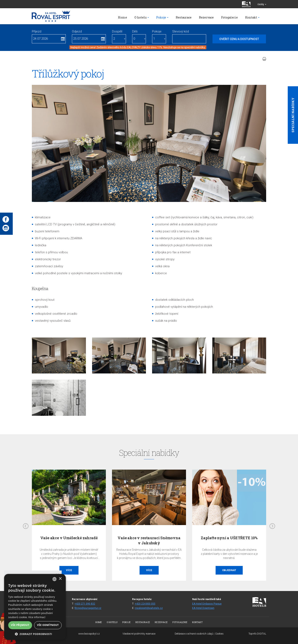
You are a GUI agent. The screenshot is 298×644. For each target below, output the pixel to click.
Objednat (229, 570)
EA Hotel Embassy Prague (207, 604)
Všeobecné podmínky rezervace (139, 634)
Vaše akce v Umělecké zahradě (69, 538)
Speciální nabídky (293, 115)
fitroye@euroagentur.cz (88, 608)
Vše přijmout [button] (20, 625)
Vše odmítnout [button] (48, 625)
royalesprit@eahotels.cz (149, 608)
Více (69, 570)
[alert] (35, 607)
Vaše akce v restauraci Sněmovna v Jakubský (149, 540)
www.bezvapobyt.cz (89, 634)
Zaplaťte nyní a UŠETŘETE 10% (229, 538)
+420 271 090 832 (85, 604)
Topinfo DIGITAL (257, 634)
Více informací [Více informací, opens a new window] (37, 617)
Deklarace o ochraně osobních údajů (194, 634)
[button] (35, 634)
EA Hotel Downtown (203, 608)
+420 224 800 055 (145, 604)
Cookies (219, 634)
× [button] (60, 579)
